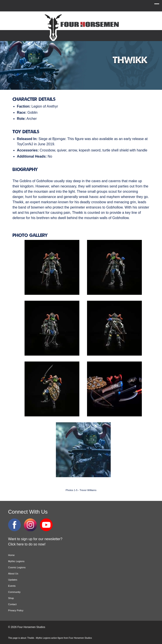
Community (14, 592)
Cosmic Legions (17, 567)
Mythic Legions (16, 561)
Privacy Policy (16, 610)
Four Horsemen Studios (81, 27)
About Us (13, 574)
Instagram (30, 525)
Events (12, 586)
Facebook (14, 525)
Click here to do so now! (27, 544)
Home (11, 555)
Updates (13, 580)
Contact (12, 604)
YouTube (46, 525)
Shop (11, 598)
